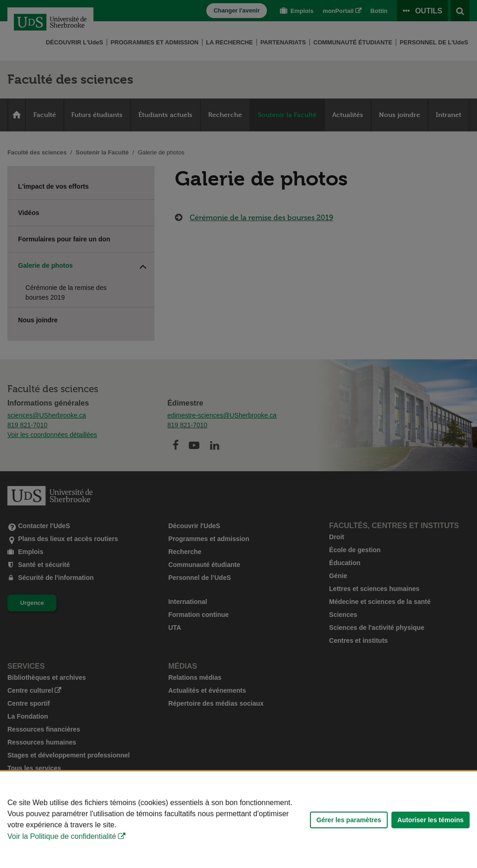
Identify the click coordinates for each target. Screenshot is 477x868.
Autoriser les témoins (431, 820)
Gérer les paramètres (349, 820)
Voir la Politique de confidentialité (62, 836)
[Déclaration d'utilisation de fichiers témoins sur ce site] (238, 820)
